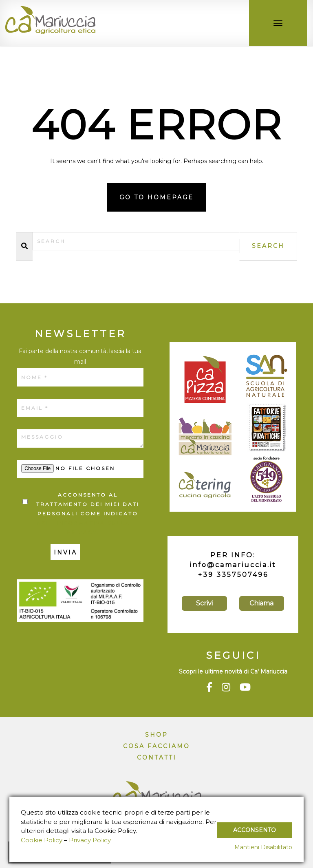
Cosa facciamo (156, 746)
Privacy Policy (90, 840)
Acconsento (255, 830)
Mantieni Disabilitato (263, 847)
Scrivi (204, 603)
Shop (156, 735)
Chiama (261, 603)
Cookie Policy (42, 840)
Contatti (157, 758)
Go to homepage (156, 197)
